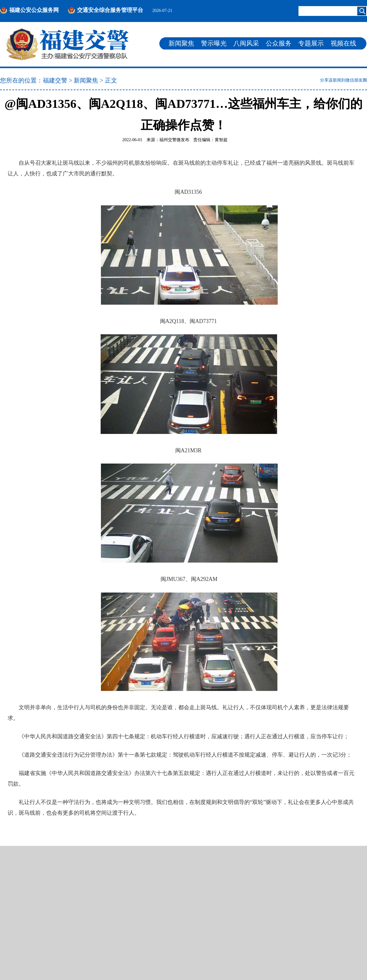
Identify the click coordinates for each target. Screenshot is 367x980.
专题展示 (311, 43)
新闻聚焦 (181, 43)
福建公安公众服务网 (34, 10)
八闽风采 (246, 43)
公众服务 (279, 43)
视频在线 (343, 43)
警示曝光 (214, 43)
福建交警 (55, 80)
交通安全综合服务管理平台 (110, 10)
